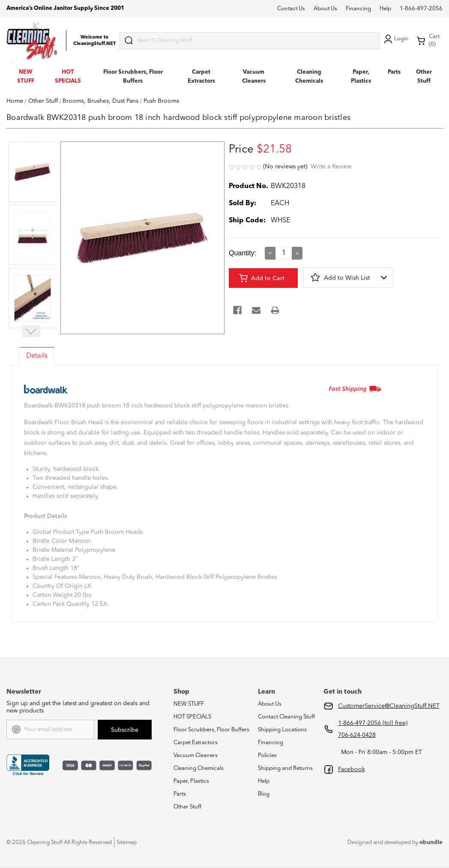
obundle (431, 843)
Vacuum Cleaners (196, 756)
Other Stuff (187, 807)
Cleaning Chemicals (199, 768)
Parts (394, 72)
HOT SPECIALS (192, 717)
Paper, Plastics (191, 781)
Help (385, 9)
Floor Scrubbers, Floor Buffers (211, 730)
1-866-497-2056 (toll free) (373, 723)
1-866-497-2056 (421, 9)
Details (37, 356)
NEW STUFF (189, 704)
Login (395, 39)
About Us (325, 9)
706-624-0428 (357, 735)
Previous (31, 140)
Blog (264, 794)
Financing (358, 9)
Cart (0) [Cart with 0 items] (428, 40)
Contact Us (291, 9)
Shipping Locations (282, 730)
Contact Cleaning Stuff (286, 717)
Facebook (352, 769)
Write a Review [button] (331, 167)
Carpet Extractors (196, 743)
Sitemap (127, 843)
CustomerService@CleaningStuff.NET (389, 706)
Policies (267, 756)
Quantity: (242, 253)
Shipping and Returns (285, 768)
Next (31, 331)
